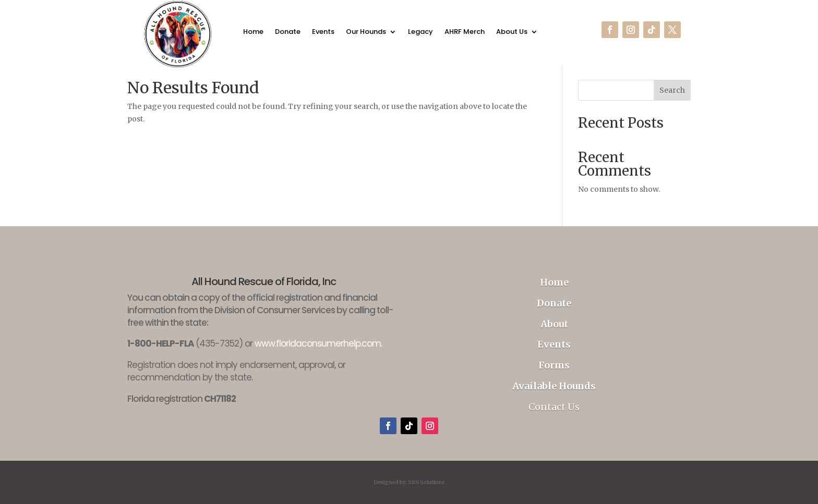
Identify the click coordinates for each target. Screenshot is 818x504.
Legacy (420, 33)
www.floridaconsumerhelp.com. (318, 343)
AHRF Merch (465, 33)
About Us (512, 33)
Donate (288, 33)
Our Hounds (366, 33)
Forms (554, 365)
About (554, 324)
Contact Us (554, 407)
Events (323, 33)
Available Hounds (554, 386)
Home (253, 33)
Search (672, 90)
